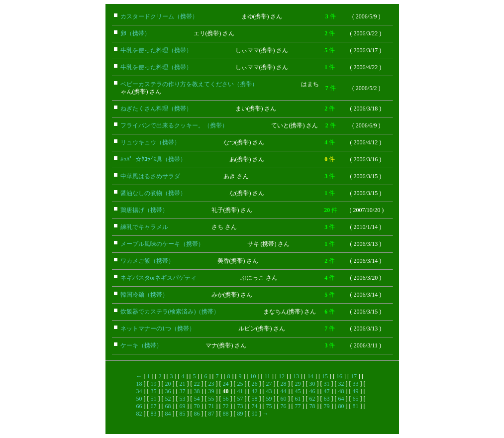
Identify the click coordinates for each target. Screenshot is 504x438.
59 (269, 399)
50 (139, 399)
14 (310, 376)
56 (226, 399)
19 (154, 384)
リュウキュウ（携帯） (150, 142)
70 (197, 406)
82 (139, 414)
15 (325, 376)
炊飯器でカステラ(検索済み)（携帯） (170, 312)
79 (327, 406)
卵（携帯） (135, 33)
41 (240, 391)
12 (282, 376)
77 (298, 406)
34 (139, 391)
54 (197, 399)
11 (268, 376)
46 (312, 391)
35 (154, 391)
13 (296, 376)
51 (154, 399)
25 (240, 384)
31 (327, 384)
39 (211, 391)
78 (312, 406)
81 (356, 406)
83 (154, 414)
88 (226, 414)
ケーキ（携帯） (141, 345)
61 (298, 399)
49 (356, 391)
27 (269, 384)
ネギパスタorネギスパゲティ (159, 278)
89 (240, 414)
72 (226, 406)
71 (211, 406)
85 (183, 414)
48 (341, 391)
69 (183, 406)
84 (168, 414)
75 (269, 406)
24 (226, 384)
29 (298, 384)
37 (183, 391)
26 (255, 384)
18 (139, 384)
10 (253, 376)
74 (255, 406)
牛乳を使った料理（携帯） (156, 50)
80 (341, 406)
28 (284, 384)
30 (312, 384)
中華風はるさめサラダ (150, 176)
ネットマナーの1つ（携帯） (158, 328)
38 (197, 391)
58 (255, 399)
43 (269, 391)
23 (211, 384)
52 (168, 399)
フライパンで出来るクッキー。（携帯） (174, 125)
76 (284, 406)
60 (284, 399)
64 (341, 399)
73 (240, 406)
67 (154, 406)
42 (255, 391)
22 (197, 384)
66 (139, 406)
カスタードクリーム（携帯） (159, 16)
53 (183, 399)
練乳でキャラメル (144, 227)
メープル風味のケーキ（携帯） (162, 244)
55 (211, 399)
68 (168, 406)
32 (341, 384)
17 (354, 376)
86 (197, 414)
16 (339, 376)
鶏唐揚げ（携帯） (144, 210)
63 (327, 399)
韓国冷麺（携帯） (144, 295)
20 (168, 384)
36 (168, 391)
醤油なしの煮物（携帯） (153, 193)
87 (211, 414)
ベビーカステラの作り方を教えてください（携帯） (189, 84)
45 (298, 391)
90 (255, 414)
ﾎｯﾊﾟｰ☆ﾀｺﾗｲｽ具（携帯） (153, 159)
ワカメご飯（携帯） (147, 261)
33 (356, 384)
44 (284, 391)
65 (356, 399)
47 (327, 391)
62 (312, 399)
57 (240, 399)
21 (183, 384)
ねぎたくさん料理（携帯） (156, 109)
